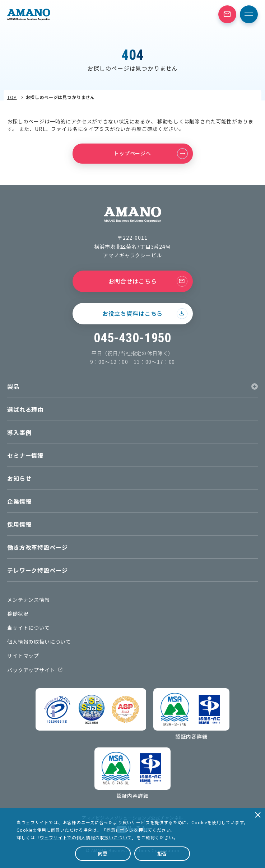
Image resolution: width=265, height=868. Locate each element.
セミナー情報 (25, 455)
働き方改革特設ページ (37, 547)
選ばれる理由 (25, 409)
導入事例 (19, 432)
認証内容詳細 (191, 736)
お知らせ (19, 478)
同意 (103, 853)
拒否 (162, 853)
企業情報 (19, 501)
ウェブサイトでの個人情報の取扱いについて (86, 837)
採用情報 (19, 524)
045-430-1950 (132, 338)
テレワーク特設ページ (37, 570)
